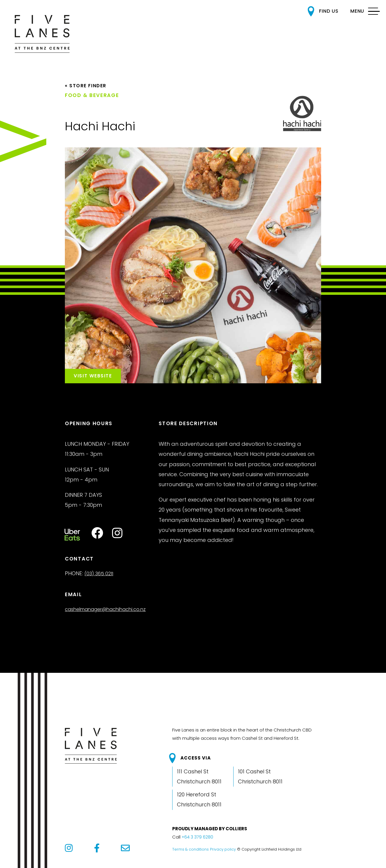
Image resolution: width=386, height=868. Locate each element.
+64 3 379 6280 (198, 845)
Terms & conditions (191, 857)
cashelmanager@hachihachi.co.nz (111, 617)
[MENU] (362, 11)
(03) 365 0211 (101, 581)
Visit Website (100, 379)
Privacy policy (224, 857)
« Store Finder (88, 91)
